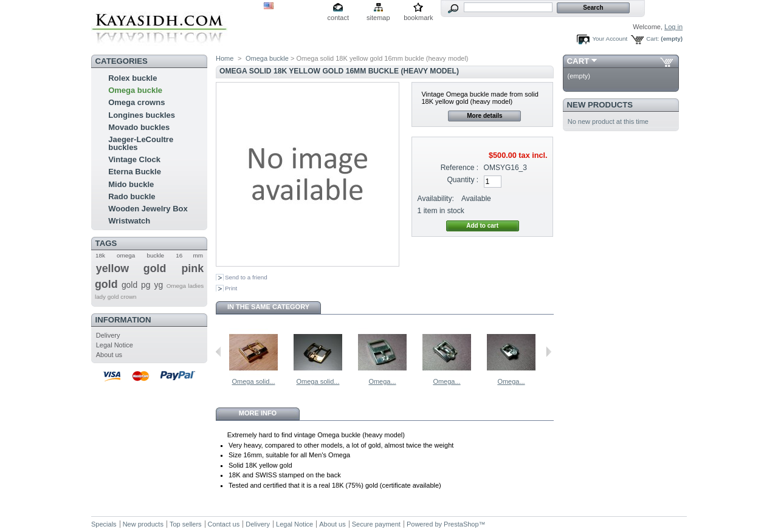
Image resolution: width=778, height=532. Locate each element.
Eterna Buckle (135, 172)
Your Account (610, 39)
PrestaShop (461, 524)
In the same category (268, 307)
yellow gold (131, 268)
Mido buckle (131, 184)
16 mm (189, 255)
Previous (219, 352)
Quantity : (463, 180)
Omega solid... (254, 381)
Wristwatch (129, 221)
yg (158, 285)
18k (100, 255)
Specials (104, 524)
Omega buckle (135, 90)
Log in (673, 27)
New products (600, 105)
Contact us (224, 524)
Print (231, 288)
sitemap (378, 18)
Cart (578, 61)
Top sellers (186, 524)
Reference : (460, 168)
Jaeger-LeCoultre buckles (141, 143)
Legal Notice (115, 345)
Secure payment (376, 524)
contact (338, 18)
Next (549, 352)
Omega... (382, 381)
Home (225, 58)
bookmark (418, 18)
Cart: (652, 39)
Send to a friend (246, 277)
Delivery (108, 335)
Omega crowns (136, 102)
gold (129, 285)
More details (484, 116)
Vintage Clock (134, 159)
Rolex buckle (133, 78)
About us (109, 355)
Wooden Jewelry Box (148, 209)
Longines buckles (142, 115)
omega (126, 255)
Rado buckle (132, 196)
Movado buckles (139, 127)
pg (146, 285)
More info (258, 413)
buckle (156, 255)
